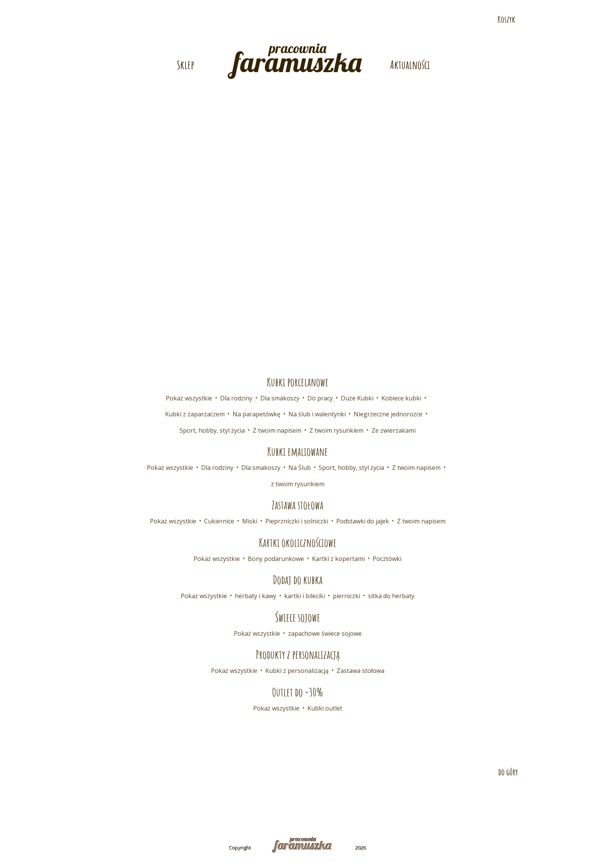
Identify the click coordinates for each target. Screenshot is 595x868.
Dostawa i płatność (201, 798)
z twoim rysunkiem (298, 484)
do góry (508, 772)
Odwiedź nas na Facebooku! (583, 25)
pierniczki (346, 596)
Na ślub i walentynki (317, 414)
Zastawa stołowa (360, 671)
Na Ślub (300, 468)
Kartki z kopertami (338, 559)
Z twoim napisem (277, 430)
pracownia (297, 59)
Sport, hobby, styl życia (212, 430)
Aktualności (410, 65)
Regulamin (339, 798)
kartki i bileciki (305, 596)
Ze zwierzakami (394, 430)
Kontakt (148, 798)
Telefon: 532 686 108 (421, 6)
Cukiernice (219, 521)
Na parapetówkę (257, 414)
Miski (250, 521)
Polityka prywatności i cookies (414, 798)
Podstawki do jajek (363, 521)
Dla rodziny (236, 398)
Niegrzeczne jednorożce (388, 414)
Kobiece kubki (401, 398)
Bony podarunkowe (276, 559)
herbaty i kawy (256, 596)
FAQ (305, 798)
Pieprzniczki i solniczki (297, 521)
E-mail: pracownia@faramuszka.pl (193, 6)
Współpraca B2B (264, 798)
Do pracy (320, 398)
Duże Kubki (357, 398)
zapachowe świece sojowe (325, 633)
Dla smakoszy (280, 398)
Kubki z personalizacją (297, 671)
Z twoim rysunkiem (336, 430)
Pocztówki (387, 559)
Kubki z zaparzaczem (195, 414)
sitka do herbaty (391, 596)
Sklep (185, 65)
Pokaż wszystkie (189, 398)
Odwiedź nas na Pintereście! (583, 42)
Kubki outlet (325, 708)
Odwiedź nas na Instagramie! (583, 59)
